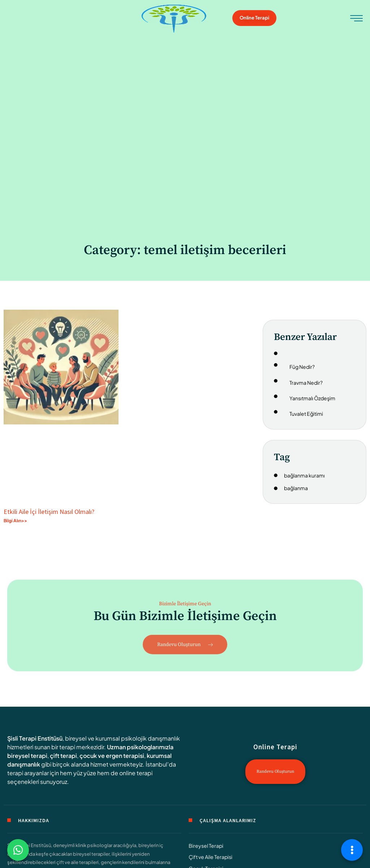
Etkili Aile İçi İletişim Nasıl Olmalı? (49, 512)
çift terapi (63, 756)
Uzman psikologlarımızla (140, 747)
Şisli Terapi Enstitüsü (35, 738)
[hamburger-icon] (356, 19)
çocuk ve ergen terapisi (112, 756)
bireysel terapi (27, 756)
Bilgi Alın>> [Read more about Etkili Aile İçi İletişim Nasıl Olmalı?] (15, 521)
